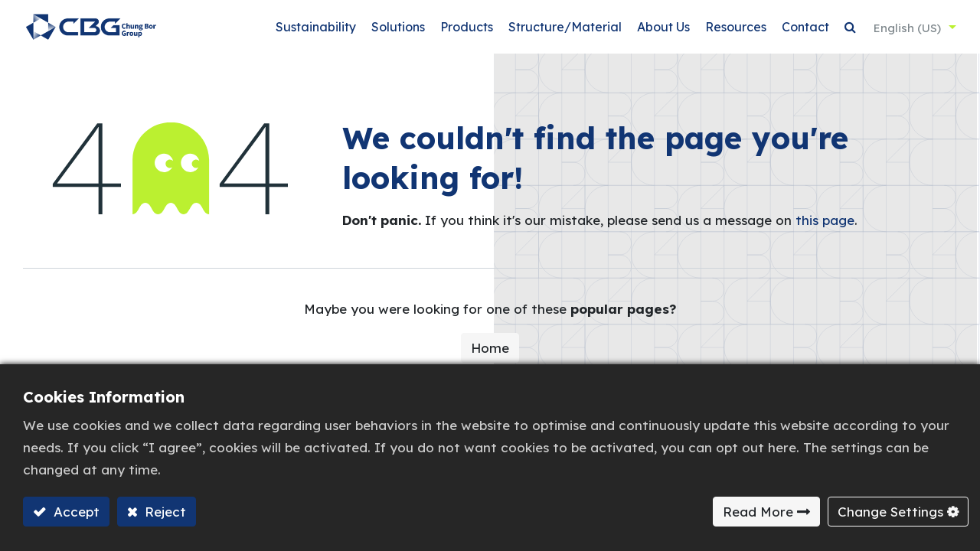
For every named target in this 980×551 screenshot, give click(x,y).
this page (825, 228)
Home (490, 355)
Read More (758, 512)
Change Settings (890, 512)
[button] (848, 31)
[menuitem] (314, 31)
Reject (163, 512)
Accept (75, 512)
